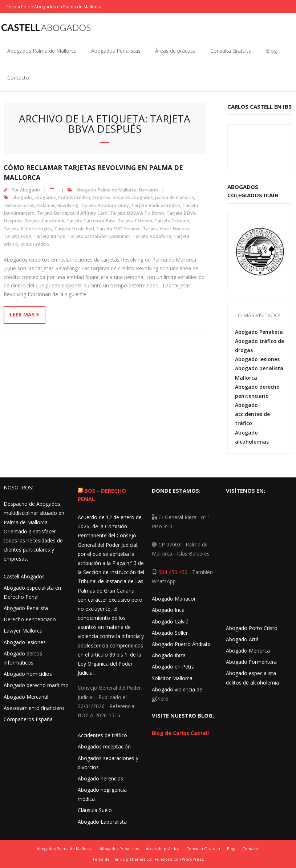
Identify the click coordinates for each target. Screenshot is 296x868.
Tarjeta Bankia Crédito (156, 205)
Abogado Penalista (259, 332)
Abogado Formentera (251, 662)
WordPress (192, 859)
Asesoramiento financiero (34, 708)
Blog (271, 51)
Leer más (22, 314)
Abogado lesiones (257, 359)
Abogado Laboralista (102, 822)
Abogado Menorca (248, 651)
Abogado (30, 190)
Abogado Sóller (170, 633)
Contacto (18, 78)
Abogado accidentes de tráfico (252, 414)
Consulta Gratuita (231, 51)
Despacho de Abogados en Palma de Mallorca (53, 7)
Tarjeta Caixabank (44, 221)
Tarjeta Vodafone (152, 236)
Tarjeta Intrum (49, 236)
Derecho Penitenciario (30, 619)
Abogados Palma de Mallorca (42, 51)
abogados (45, 197)
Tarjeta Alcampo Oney (105, 205)
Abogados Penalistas (116, 51)
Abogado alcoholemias (252, 437)
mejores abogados (133, 197)
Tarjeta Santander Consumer (99, 236)
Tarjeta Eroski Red (74, 229)
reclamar (46, 205)
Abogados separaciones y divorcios (108, 763)
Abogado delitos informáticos (23, 658)
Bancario (148, 190)
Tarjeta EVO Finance (118, 229)
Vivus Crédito (35, 244)
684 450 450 (173, 572)
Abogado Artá (242, 639)
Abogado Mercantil (26, 697)
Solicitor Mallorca (172, 678)
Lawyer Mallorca (23, 631)
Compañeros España (28, 719)
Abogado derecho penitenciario (257, 391)
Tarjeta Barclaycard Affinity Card (72, 213)
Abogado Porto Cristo (252, 628)
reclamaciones (19, 205)
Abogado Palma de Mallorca (106, 190)
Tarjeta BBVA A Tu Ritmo (137, 213)
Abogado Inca (168, 610)
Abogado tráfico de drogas (259, 346)
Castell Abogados (24, 576)
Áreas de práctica (175, 51)
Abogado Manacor (174, 599)
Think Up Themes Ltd (132, 859)
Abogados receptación (104, 746)
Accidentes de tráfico (102, 735)
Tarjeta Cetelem (135, 221)
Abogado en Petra (173, 667)
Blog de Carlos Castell (180, 733)
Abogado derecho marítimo (36, 685)
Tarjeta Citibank (172, 221)
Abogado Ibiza (169, 655)
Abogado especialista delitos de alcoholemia (252, 678)
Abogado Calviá (170, 621)
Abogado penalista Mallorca (259, 373)
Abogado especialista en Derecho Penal (32, 592)
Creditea (101, 197)
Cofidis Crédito (74, 197)
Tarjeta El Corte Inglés (28, 229)
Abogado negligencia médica (102, 794)
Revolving (68, 205)
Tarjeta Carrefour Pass (91, 221)
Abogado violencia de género (177, 694)
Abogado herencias (100, 778)
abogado (22, 197)
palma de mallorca (175, 197)
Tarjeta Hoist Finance (166, 229)
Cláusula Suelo (95, 810)
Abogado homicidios (28, 674)
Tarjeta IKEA (17, 236)
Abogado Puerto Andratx (182, 644)
